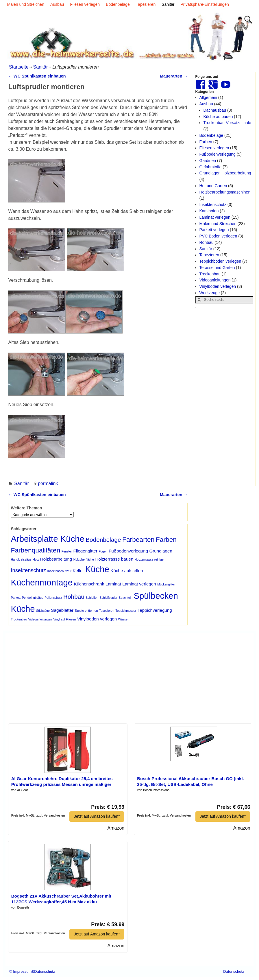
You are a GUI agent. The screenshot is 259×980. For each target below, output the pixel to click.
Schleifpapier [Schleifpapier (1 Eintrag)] (109, 598)
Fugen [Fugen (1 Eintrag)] (103, 551)
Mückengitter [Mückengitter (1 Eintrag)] (166, 584)
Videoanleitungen (215, 280)
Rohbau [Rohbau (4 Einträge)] (74, 597)
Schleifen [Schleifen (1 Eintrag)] (92, 598)
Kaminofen (209, 211)
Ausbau (57, 4)
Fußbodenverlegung (218, 154)
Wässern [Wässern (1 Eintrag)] (124, 619)
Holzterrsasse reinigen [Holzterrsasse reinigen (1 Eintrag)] (150, 559)
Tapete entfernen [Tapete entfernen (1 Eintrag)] (86, 611)
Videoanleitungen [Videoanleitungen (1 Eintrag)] (40, 619)
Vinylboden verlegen (218, 286)
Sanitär (168, 4)
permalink (48, 483)
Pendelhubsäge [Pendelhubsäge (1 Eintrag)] (33, 598)
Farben (206, 142)
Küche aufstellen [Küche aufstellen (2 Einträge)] (127, 571)
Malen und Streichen (26, 4)
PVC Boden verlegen (218, 236)
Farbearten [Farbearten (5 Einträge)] (138, 539)
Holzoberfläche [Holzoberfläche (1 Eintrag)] (84, 559)
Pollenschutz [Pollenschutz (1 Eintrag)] (53, 598)
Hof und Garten (213, 186)
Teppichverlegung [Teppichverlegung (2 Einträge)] (155, 610)
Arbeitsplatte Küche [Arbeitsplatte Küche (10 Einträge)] (47, 539)
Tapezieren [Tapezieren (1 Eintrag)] (107, 611)
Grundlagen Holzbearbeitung (225, 173)
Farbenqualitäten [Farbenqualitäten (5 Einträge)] (35, 550)
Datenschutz (234, 971)
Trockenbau (210, 274)
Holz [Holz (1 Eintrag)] (36, 559)
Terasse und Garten (217, 268)
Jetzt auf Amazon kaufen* (97, 816)
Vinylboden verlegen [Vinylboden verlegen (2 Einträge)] (97, 619)
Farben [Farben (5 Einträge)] (166, 539)
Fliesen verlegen (85, 4)
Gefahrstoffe (211, 167)
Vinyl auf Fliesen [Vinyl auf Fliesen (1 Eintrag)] (64, 619)
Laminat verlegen (215, 217)
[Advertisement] (224, 397)
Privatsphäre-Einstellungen (205, 4)
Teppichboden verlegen (220, 261)
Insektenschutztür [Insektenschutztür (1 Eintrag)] (59, 571)
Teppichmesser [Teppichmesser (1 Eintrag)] (126, 611)
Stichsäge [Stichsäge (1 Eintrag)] (43, 611)
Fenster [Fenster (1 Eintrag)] (67, 551)
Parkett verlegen (214, 230)
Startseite (19, 67)
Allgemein (208, 97)
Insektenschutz (213, 205)
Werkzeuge (210, 293)
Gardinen (208, 161)
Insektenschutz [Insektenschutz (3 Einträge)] (28, 570)
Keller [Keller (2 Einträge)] (78, 571)
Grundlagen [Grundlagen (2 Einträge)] (161, 551)
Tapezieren (146, 4)
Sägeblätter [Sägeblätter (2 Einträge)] (62, 610)
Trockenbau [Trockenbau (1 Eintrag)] (19, 619)
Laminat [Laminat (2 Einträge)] (113, 584)
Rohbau (207, 242)
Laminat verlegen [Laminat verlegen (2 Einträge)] (139, 584)
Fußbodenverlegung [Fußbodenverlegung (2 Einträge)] (128, 551)
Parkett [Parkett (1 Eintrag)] (16, 598)
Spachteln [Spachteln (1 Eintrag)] (126, 598)
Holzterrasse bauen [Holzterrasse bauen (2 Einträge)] (114, 559)
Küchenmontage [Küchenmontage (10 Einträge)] (42, 582)
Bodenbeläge (118, 4)
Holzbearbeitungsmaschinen (225, 192)
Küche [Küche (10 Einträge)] (97, 569)
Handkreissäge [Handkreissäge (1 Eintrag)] (21, 559)
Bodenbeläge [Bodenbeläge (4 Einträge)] (103, 540)
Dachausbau (215, 110)
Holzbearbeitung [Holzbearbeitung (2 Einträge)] (56, 559)
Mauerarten (174, 76)
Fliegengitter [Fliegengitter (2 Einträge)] (85, 551)
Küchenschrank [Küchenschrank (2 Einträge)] (89, 584)
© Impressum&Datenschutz (32, 971)
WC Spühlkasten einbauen (37, 76)
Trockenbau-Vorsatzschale (227, 123)
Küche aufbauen (218, 117)
